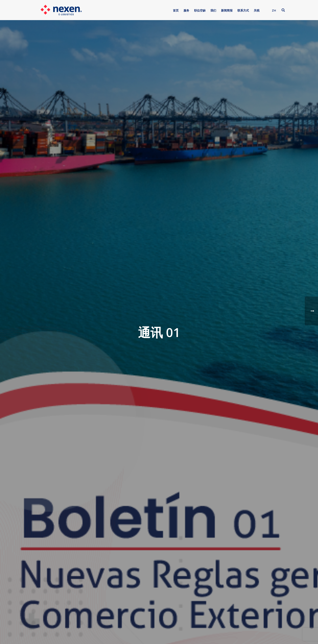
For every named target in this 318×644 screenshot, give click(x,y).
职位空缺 (200, 10)
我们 (213, 10)
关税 (257, 10)
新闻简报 (227, 10)
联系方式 (243, 10)
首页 (176, 10)
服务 (186, 10)
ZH (274, 10)
